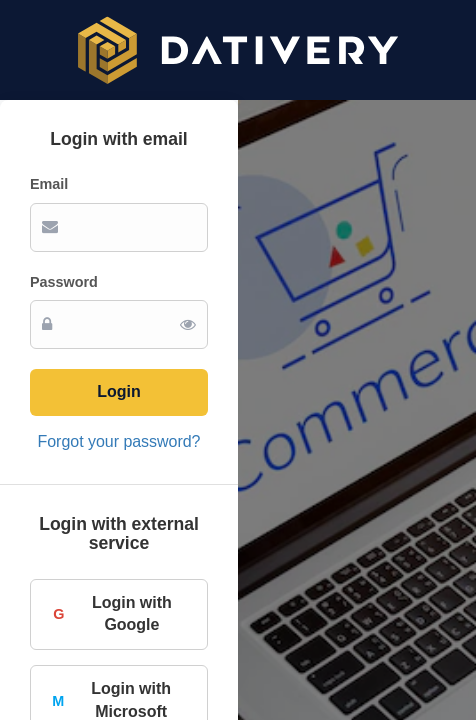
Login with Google (111, 614)
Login (118, 391)
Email (49, 184)
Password (64, 282)
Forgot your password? (119, 441)
